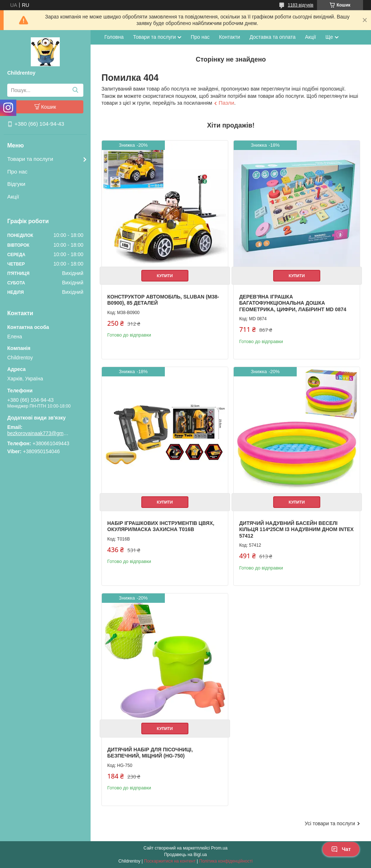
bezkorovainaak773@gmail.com (38, 433)
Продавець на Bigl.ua (185, 855)
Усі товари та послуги (330, 823)
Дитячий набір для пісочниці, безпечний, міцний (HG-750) (150, 753)
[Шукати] (75, 90)
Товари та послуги (30, 159)
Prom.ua (219, 848)
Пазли (227, 103)
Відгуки (16, 184)
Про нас (17, 172)
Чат (341, 849)
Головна (114, 37)
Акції (13, 197)
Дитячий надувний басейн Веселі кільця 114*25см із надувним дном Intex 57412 (296, 529)
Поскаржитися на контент (170, 861)
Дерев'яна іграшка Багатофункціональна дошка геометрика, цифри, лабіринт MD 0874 (293, 303)
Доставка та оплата (273, 37)
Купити (165, 276)
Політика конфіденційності (226, 861)
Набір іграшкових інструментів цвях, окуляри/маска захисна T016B (161, 526)
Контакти (229, 37)
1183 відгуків (301, 5)
